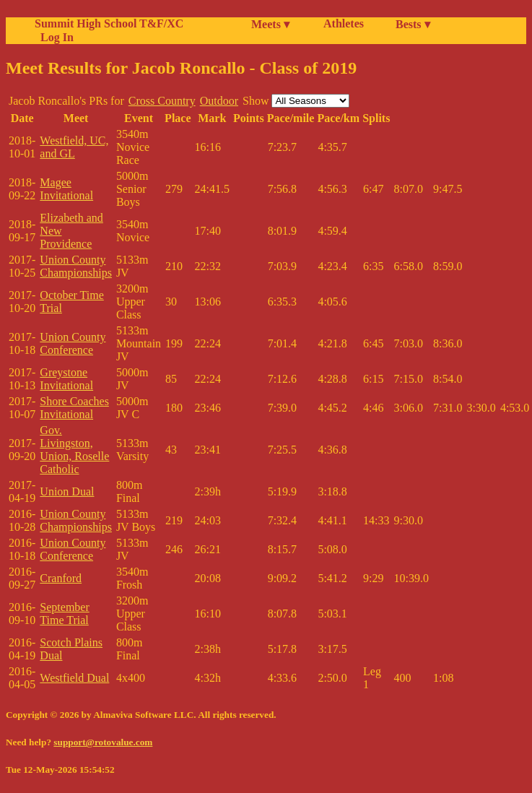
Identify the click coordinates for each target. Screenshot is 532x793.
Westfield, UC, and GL (74, 147)
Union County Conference (73, 343)
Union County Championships (76, 266)
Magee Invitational (66, 189)
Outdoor (219, 101)
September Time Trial (64, 614)
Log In (54, 37)
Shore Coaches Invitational (74, 408)
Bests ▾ (413, 24)
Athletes (344, 23)
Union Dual (67, 491)
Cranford (61, 578)
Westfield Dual (74, 678)
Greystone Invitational (66, 379)
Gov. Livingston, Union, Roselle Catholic (74, 450)
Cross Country (162, 101)
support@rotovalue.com (103, 742)
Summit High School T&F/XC (109, 23)
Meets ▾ (270, 24)
